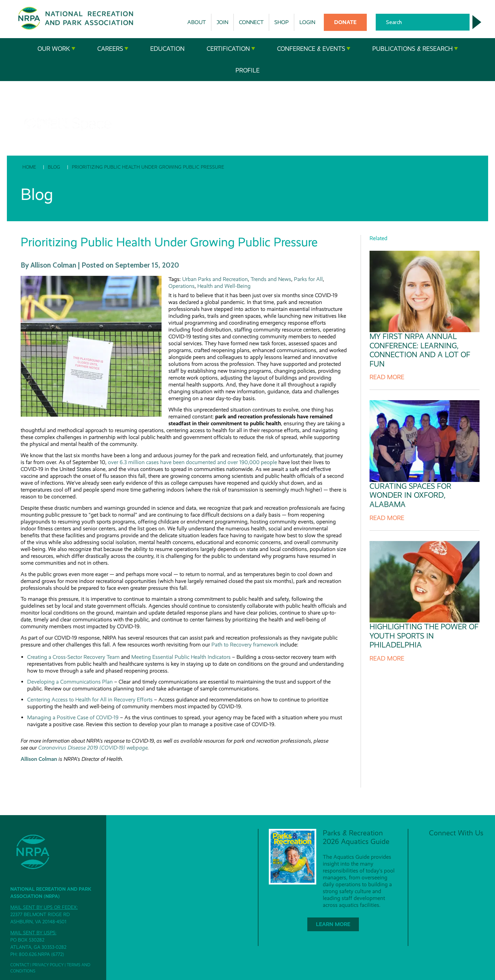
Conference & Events (314, 49)
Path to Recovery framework (245, 645)
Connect (251, 22)
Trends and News (271, 279)
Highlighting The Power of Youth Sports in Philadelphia (424, 636)
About (197, 22)
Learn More (333, 924)
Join (222, 22)
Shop (282, 22)
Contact (20, 965)
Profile (247, 70)
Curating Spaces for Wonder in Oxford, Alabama (410, 495)
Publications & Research (415, 49)
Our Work (56, 49)
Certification (231, 49)
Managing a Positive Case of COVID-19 (73, 717)
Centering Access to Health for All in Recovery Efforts (90, 700)
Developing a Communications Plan (70, 682)
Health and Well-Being (224, 286)
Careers (113, 49)
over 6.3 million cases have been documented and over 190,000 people (192, 462)
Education (167, 49)
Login (307, 22)
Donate (345, 22)
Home (29, 167)
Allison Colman (39, 759)
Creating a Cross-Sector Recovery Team (73, 657)
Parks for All (308, 279)
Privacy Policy (48, 965)
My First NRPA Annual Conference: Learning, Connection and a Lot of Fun (420, 350)
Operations (181, 286)
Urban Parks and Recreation (215, 279)
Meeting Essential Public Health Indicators (181, 657)
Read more (387, 377)
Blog (54, 167)
